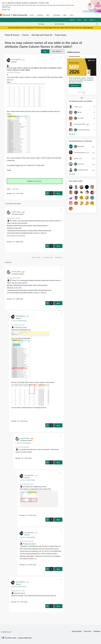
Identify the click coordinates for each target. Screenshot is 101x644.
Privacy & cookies (77, 631)
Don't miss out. (88, 28)
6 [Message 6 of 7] (25, 515)
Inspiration (40, 15)
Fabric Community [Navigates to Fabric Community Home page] (20, 15)
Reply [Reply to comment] (58, 246)
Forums (32, 15)
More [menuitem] (72, 15)
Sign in (79, 20)
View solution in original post (16, 235)
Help (85, 20)
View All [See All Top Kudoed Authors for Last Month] (72, 174)
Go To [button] (92, 20)
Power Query (61, 35)
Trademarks (97, 631)
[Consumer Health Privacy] (25, 638)
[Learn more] (75, 85)
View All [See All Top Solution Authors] (72, 134)
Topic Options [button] (56, 51)
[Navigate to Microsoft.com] (5, 15)
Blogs (65, 15)
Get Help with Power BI (42, 35)
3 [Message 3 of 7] (17, 602)
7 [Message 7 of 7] (25, 565)
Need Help (15, 189)
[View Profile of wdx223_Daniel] (16, 212)
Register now (6, 9)
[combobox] (76, 24)
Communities (56, 15)
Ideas (48, 15)
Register (72, 20)
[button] (45, 51)
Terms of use (88, 631)
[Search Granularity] (45, 24)
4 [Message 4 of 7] (17, 421)
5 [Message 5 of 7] (21, 458)
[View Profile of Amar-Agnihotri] (16, 59)
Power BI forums (12, 35)
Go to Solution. (37, 181)
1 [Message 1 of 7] (12, 193)
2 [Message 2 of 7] (12, 242)
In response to (19, 321)
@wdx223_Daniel (21, 327)
